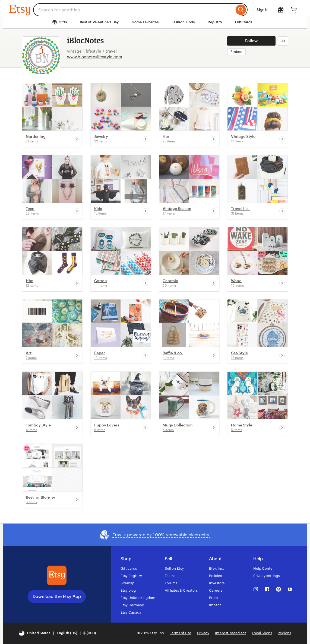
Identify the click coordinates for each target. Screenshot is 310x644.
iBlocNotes (85, 40)
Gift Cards (244, 22)
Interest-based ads (231, 633)
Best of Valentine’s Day (99, 22)
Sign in (262, 10)
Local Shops (262, 633)
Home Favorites (145, 22)
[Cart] (294, 10)
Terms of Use (181, 633)
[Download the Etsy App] (57, 575)
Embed (236, 52)
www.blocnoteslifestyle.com (95, 57)
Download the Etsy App (57, 596)
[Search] (241, 10)
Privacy (203, 633)
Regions (284, 633)
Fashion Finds (183, 22)
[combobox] (134, 10)
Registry (215, 22)
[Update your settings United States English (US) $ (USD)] (57, 633)
